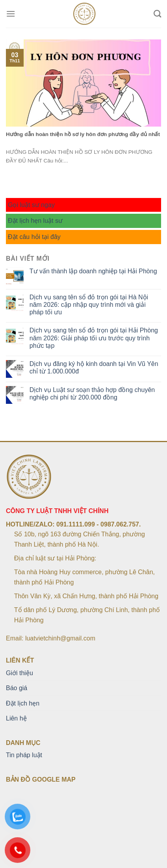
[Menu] (11, 14)
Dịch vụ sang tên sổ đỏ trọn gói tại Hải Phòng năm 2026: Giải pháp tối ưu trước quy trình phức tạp (94, 338)
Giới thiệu (19, 673)
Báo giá (17, 688)
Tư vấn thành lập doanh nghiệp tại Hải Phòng (93, 271)
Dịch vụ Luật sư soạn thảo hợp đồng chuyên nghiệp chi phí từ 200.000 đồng (92, 394)
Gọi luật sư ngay (31, 205)
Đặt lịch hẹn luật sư (35, 221)
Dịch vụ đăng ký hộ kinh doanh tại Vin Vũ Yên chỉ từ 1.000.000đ (94, 368)
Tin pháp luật (24, 755)
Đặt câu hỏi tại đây (34, 237)
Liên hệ (16, 718)
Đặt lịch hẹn (23, 703)
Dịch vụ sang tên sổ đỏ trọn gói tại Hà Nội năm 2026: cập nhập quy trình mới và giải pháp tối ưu (89, 305)
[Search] (157, 14)
